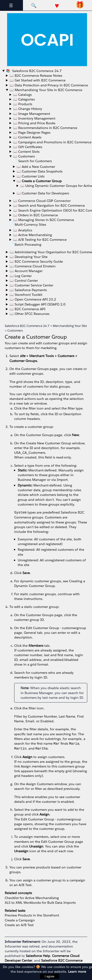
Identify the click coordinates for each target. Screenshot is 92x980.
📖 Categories (24, 99)
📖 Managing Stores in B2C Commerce (44, 220)
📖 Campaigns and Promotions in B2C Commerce (52, 142)
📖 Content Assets (27, 137)
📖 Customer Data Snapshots (39, 171)
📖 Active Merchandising (33, 235)
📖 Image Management (32, 114)
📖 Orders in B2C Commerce (35, 215)
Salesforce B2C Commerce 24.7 (36, 71)
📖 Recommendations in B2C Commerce (45, 128)
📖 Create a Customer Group (39, 181)
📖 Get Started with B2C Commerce (37, 80)
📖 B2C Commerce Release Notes (36, 76)
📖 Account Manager (26, 271)
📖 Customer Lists (31, 176)
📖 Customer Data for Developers (43, 193)
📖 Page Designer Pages (32, 133)
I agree (50, 976)
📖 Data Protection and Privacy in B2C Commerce (49, 85)
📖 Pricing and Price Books (34, 123)
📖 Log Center (21, 276)
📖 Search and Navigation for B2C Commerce (49, 205)
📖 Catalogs (22, 95)
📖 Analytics (23, 230)
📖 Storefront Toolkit (26, 295)
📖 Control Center (24, 281)
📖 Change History (28, 109)
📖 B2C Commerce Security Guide (36, 261)
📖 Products (23, 104)
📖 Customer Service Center (31, 285)
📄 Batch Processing (25, 245)
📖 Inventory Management (34, 118)
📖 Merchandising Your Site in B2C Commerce (46, 90)
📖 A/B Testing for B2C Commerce (40, 240)
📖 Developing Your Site (28, 257)
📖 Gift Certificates (28, 147)
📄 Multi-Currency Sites (28, 225)
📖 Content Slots (26, 152)
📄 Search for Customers (32, 161)
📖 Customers (24, 156)
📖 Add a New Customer (36, 167)
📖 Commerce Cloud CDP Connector (42, 201)
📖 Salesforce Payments (28, 290)
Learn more (77, 972)
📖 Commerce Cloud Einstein (33, 266)
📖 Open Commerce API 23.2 (33, 299)
